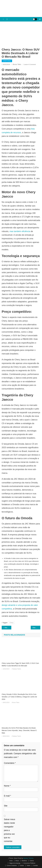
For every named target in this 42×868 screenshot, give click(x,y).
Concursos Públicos (29, 863)
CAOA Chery (7, 61)
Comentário (10, 763)
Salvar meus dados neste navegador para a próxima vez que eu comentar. (10, 830)
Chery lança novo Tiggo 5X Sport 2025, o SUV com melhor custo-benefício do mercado (20, 664)
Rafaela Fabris (17, 669)
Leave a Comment (30, 64)
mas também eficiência (20, 231)
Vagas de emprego (15, 863)
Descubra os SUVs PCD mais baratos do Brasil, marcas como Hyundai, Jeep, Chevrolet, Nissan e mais (19, 730)
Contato (36, 866)
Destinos (24, 861)
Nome (7, 786)
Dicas (17, 861)
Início (11, 861)
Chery (11, 623)
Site (6, 806)
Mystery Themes (28, 858)
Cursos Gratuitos (12, 866)
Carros (32, 861)
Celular (22, 866)
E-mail (7, 796)
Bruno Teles (17, 64)
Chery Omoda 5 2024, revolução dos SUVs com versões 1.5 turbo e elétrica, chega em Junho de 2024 (19, 697)
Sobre (28, 866)
